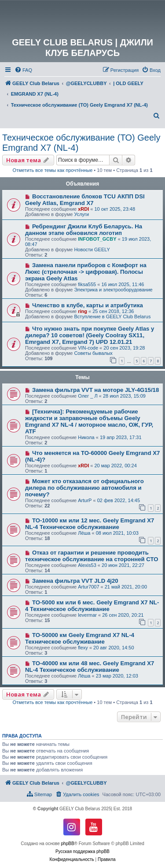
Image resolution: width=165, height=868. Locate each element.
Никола (86, 437)
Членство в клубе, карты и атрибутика (88, 305)
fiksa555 (87, 284)
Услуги (81, 214)
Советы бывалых (93, 353)
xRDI (83, 209)
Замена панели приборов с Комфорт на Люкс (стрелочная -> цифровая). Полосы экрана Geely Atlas (86, 272)
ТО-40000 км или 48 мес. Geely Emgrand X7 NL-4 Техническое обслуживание (90, 667)
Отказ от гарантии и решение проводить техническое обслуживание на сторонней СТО (92, 556)
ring (82, 311)
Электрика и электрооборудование (113, 290)
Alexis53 (87, 565)
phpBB (68, 844)
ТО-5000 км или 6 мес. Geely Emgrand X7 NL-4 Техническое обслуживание (92, 606)
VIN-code (88, 348)
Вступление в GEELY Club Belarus (112, 317)
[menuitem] (23, 70)
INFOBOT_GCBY (97, 239)
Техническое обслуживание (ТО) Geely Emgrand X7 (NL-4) (81, 143)
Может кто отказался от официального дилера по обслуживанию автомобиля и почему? (84, 488)
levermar (87, 615)
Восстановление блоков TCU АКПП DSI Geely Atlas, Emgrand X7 (85, 200)
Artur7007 (88, 587)
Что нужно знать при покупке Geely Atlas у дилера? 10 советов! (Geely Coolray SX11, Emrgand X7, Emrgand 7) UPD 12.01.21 (90, 335)
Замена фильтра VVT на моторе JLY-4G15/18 (95, 390)
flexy (83, 648)
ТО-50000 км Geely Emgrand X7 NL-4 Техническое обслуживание (80, 638)
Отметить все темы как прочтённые (52, 170)
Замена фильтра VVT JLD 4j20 (75, 581)
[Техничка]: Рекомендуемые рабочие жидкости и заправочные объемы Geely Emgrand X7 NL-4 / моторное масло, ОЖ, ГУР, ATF (89, 421)
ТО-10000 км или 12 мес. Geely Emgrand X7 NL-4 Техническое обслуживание (90, 524)
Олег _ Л (88, 396)
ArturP (85, 500)
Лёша (84, 533)
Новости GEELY (92, 250)
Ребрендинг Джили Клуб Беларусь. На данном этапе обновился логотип (84, 230)
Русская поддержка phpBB (82, 851)
